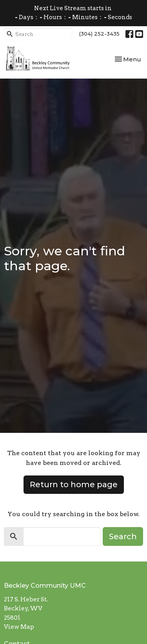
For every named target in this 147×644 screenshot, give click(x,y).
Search (123, 536)
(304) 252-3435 (99, 34)
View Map (19, 627)
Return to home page (74, 484)
